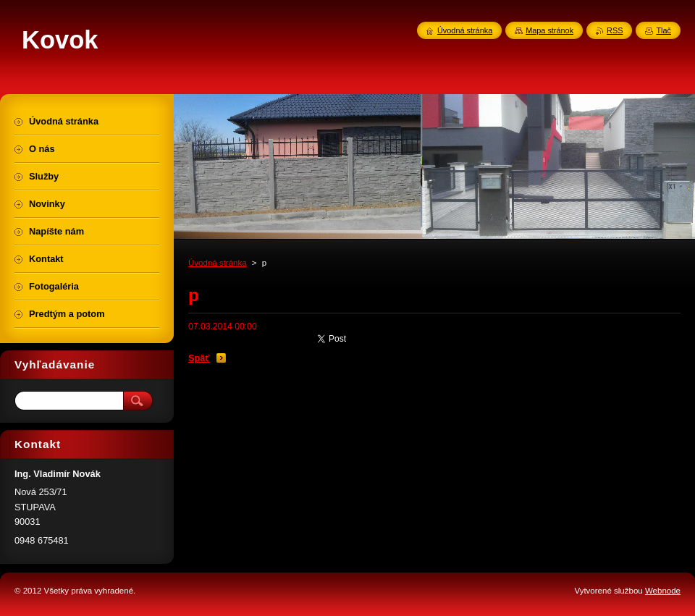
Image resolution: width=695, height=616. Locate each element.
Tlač (664, 30)
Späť (199, 358)
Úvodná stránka (218, 263)
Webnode (663, 591)
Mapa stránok (549, 30)
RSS (615, 30)
